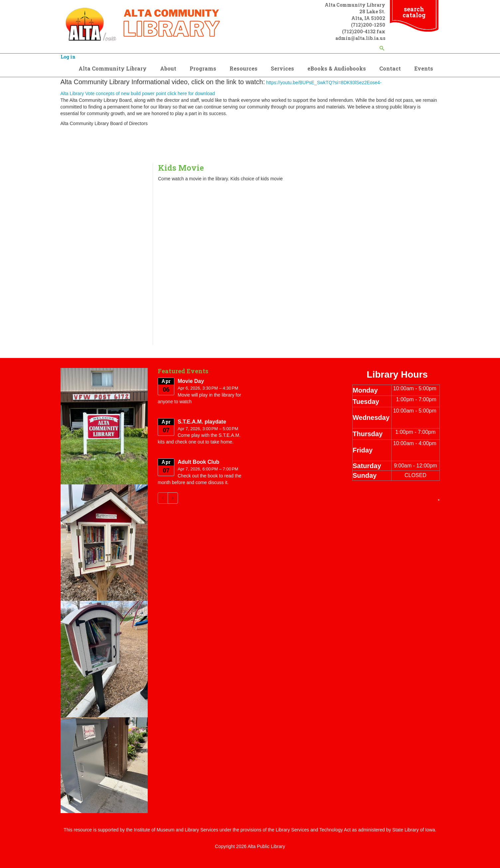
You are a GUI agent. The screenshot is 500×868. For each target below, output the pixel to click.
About (168, 68)
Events (424, 68)
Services (282, 68)
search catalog (414, 12)
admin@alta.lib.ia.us (360, 38)
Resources (244, 68)
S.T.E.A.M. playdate (202, 422)
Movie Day (191, 381)
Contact (390, 68)
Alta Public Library (266, 846)
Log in (68, 57)
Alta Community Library (113, 68)
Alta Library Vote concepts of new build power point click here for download (138, 93)
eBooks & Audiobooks (337, 68)
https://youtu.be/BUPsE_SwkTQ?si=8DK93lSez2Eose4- (324, 83)
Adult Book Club (198, 462)
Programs (203, 68)
